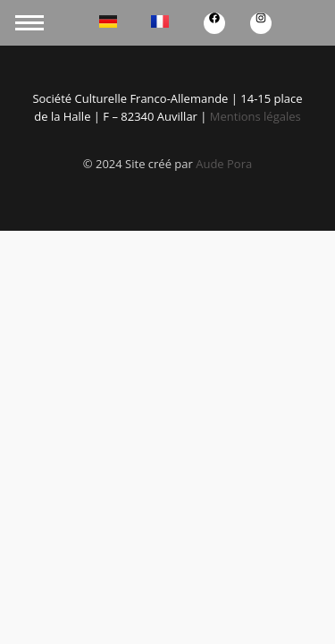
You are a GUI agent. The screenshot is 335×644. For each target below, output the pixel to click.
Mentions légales (255, 116)
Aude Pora (224, 164)
